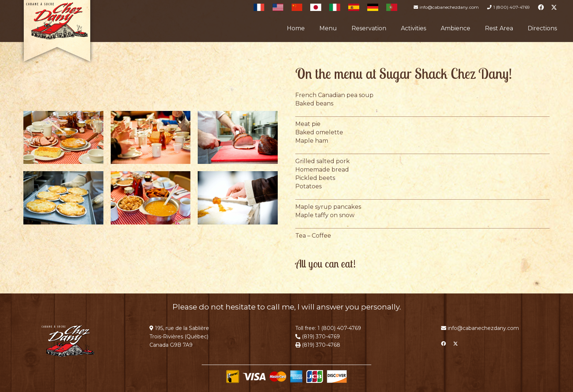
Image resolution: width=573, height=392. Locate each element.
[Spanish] (354, 7)
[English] (278, 7)
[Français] (259, 7)
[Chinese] (297, 7)
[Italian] (335, 7)
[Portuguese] (392, 7)
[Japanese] (316, 7)
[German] (373, 7)
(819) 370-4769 (320, 337)
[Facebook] (541, 7)
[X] (554, 7)
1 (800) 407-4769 (339, 328)
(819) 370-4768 (320, 345)
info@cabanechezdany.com (483, 328)
